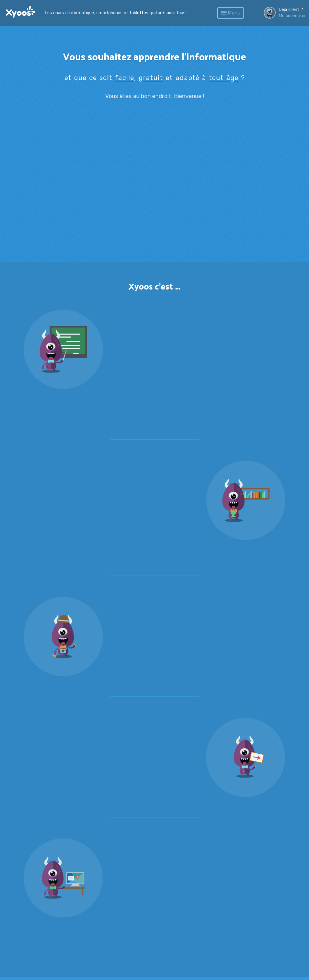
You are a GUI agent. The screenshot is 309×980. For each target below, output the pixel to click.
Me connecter (292, 16)
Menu (231, 13)
